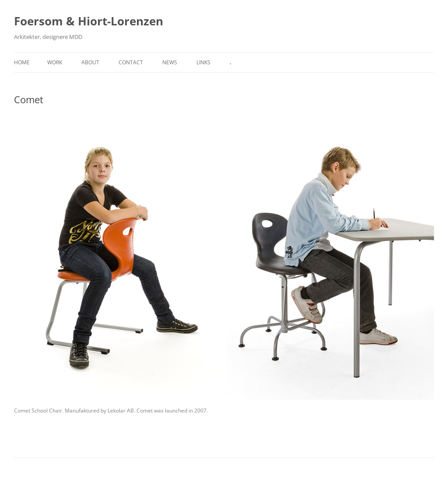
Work (55, 62)
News (170, 62)
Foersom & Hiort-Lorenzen (89, 21)
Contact (131, 62)
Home (22, 62)
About (90, 62)
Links (203, 62)
